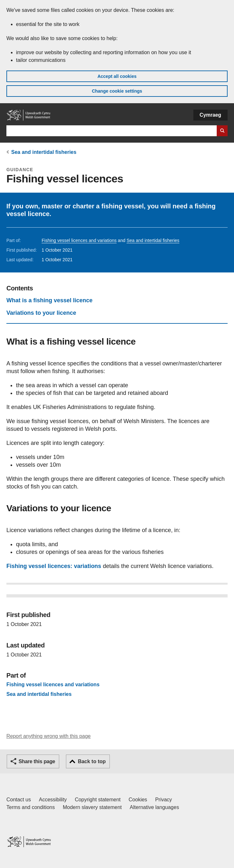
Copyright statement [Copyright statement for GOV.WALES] (98, 800)
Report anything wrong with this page (48, 736)
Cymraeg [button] (210, 115)
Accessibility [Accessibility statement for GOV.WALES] (53, 800)
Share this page (37, 761)
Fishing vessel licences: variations (54, 566)
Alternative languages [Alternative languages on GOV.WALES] (154, 807)
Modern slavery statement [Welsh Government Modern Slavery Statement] (92, 807)
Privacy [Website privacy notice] (164, 800)
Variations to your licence (41, 313)
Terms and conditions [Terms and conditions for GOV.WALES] (31, 807)
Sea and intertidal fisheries (44, 152)
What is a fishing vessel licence (49, 300)
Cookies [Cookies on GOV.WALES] (138, 800)
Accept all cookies (117, 76)
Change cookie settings (117, 91)
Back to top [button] (92, 761)
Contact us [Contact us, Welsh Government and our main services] (19, 800)
